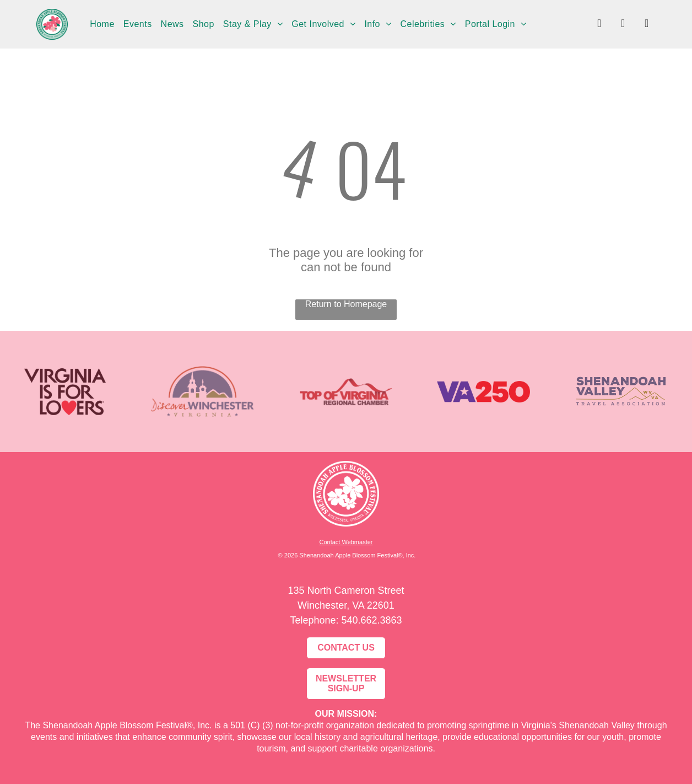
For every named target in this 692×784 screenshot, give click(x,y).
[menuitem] (102, 24)
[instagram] (623, 25)
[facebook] (599, 25)
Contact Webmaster (346, 542)
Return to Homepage (346, 304)
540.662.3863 (371, 620)
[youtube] (647, 25)
